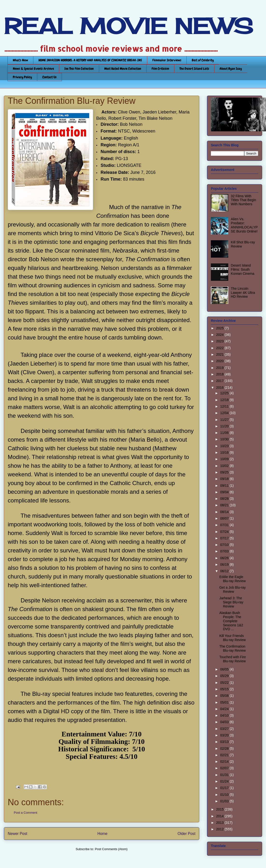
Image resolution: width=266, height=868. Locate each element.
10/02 (225, 466)
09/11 (225, 486)
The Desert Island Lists (194, 69)
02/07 (225, 768)
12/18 (225, 400)
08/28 (225, 499)
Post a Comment (26, 813)
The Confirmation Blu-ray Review (233, 648)
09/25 (225, 472)
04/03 (225, 722)
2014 (220, 816)
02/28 (225, 748)
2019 (220, 368)
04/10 (225, 715)
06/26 (225, 558)
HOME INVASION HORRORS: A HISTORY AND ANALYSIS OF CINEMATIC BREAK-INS (90, 60)
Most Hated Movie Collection (123, 69)
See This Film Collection (79, 69)
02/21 (225, 755)
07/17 (225, 538)
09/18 (225, 479)
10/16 (225, 452)
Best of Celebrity (203, 60)
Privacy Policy (22, 77)
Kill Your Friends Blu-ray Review (233, 638)
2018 (220, 374)
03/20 (225, 735)
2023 (220, 341)
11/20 (225, 426)
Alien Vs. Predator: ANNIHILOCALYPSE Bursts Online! (244, 225)
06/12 (225, 571)
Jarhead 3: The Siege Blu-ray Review (231, 602)
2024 (220, 335)
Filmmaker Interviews (167, 60)
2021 (220, 354)
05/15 (225, 689)
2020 (220, 361)
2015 (220, 809)
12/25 (225, 393)
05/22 (225, 683)
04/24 (225, 709)
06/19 (225, 565)
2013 (220, 823)
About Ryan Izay (231, 69)
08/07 (225, 518)
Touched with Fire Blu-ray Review (233, 659)
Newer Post (18, 834)
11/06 (225, 433)
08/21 (225, 505)
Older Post (186, 834)
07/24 (225, 532)
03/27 (225, 729)
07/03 (225, 551)
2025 (220, 328)
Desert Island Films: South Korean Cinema (243, 269)
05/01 (225, 702)
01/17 (225, 788)
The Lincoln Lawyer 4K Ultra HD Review (243, 293)
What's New (20, 60)
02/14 (225, 762)
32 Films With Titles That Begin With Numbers (244, 200)
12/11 (225, 406)
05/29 (225, 676)
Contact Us (49, 77)
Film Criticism (160, 69)
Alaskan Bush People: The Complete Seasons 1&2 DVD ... (231, 621)
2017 (220, 381)
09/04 (225, 492)
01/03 (225, 801)
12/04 (225, 413)
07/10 (225, 545)
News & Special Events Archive (33, 69)
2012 (220, 829)
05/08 (225, 696)
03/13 (225, 742)
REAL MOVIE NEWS (128, 26)
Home (103, 834)
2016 (220, 388)
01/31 (225, 775)
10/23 (225, 446)
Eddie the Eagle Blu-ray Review (233, 579)
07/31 (225, 525)
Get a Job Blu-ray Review (233, 589)
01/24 (225, 781)
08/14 (225, 512)
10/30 (225, 439)
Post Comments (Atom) (111, 849)
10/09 (225, 459)
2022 (220, 348)
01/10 (225, 795)
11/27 (225, 420)
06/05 (225, 669)
